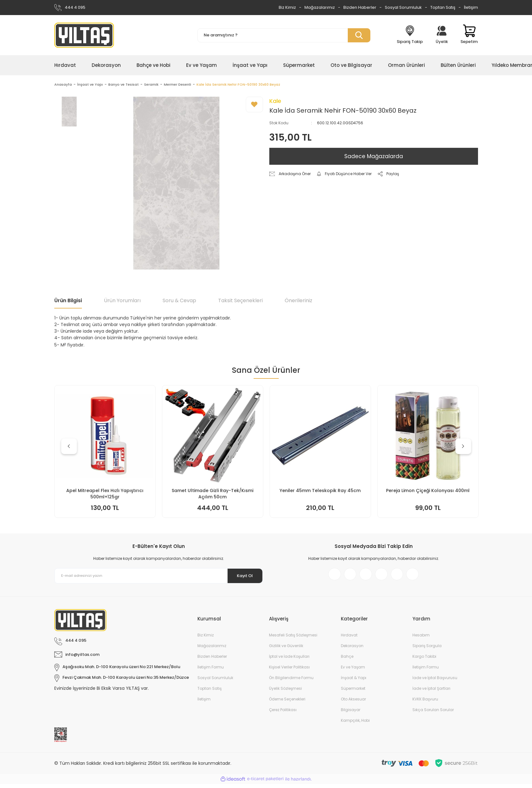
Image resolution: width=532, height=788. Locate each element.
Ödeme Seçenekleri (287, 703)
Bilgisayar (351, 714)
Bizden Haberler (360, 7)
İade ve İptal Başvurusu (435, 682)
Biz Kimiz (287, 7)
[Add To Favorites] (254, 105)
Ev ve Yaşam (353, 671)
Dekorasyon (352, 650)
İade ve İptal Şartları (431, 692)
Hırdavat (349, 639)
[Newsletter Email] (159, 577)
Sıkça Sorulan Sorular (433, 714)
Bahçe (347, 660)
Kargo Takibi (424, 660)
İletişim (471, 7)
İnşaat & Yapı (354, 682)
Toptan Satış (443, 7)
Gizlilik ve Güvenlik (286, 650)
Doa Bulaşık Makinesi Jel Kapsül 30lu (320, 491)
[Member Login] (442, 35)
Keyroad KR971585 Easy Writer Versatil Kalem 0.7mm (105, 495)
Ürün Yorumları (122, 301)
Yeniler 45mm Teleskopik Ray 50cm (428, 491)
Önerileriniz (298, 301)
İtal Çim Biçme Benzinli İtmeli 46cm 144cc (212, 495)
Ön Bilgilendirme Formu (291, 682)
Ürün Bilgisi (68, 301)
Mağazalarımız (320, 7)
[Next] (463, 447)
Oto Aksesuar (353, 703)
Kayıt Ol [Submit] (242, 576)
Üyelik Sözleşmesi (285, 692)
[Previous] (69, 447)
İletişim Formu (211, 671)
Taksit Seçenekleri (240, 301)
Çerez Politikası (283, 714)
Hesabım (421, 639)
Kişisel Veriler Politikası (289, 671)
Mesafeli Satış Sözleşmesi (293, 639)
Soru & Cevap (179, 301)
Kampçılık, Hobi (355, 724)
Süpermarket (353, 692)
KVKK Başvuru (425, 703)
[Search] (284, 35)
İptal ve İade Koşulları (289, 660)
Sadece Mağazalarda (374, 157)
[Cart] (469, 35)
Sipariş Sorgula (427, 650)
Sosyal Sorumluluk (403, 7)
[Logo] (84, 35)
